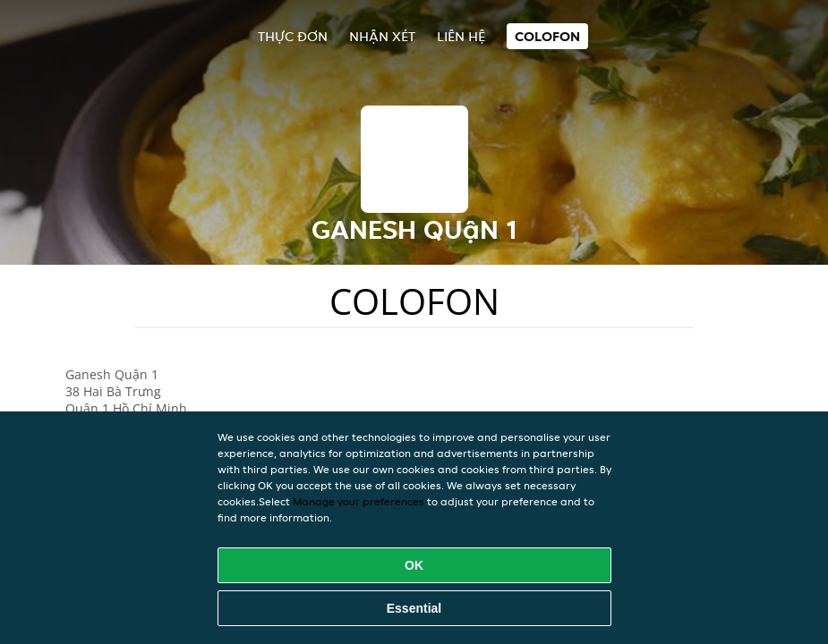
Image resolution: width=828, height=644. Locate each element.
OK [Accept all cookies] (414, 565)
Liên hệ (461, 36)
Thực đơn (293, 36)
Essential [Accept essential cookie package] (414, 608)
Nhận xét (382, 36)
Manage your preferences (359, 501)
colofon (547, 36)
